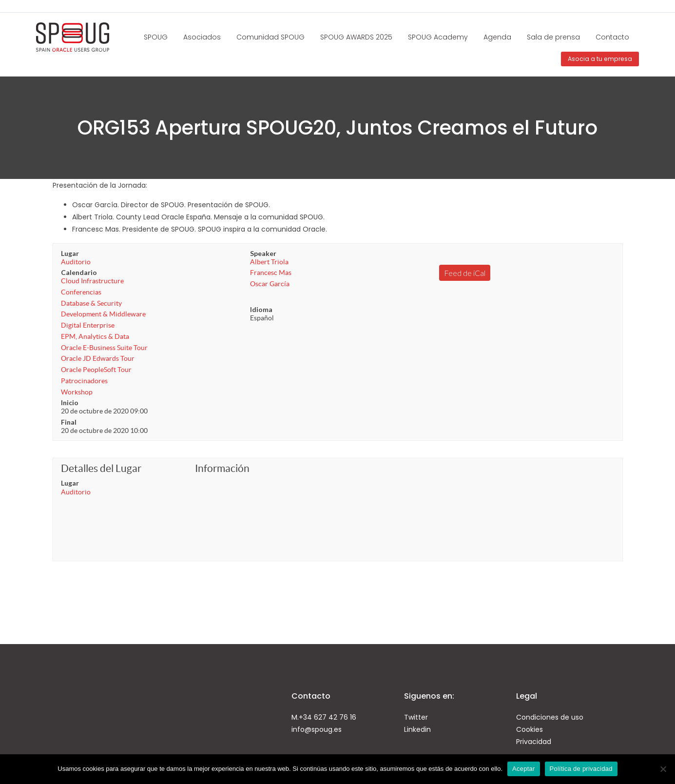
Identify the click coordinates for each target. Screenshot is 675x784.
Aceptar (524, 769)
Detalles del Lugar (101, 468)
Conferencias (81, 292)
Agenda (497, 37)
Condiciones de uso (550, 717)
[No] (663, 769)
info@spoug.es (317, 729)
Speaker (263, 253)
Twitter (416, 717)
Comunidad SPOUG (270, 37)
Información (222, 468)
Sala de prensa (553, 37)
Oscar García (270, 284)
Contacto (612, 37)
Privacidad (534, 742)
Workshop (77, 392)
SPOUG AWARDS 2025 (356, 37)
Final (69, 422)
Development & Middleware (103, 314)
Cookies (530, 729)
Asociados (202, 37)
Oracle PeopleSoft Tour (96, 370)
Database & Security (91, 303)
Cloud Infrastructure (92, 281)
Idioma (261, 309)
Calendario (79, 272)
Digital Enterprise (88, 325)
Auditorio (76, 262)
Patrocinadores (84, 381)
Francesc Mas (271, 273)
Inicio (70, 402)
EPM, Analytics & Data (95, 336)
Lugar (70, 253)
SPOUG (156, 37)
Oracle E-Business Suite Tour (104, 348)
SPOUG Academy (438, 37)
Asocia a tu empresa (600, 59)
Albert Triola (269, 262)
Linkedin (417, 729)
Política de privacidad (581, 769)
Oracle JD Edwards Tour (98, 358)
